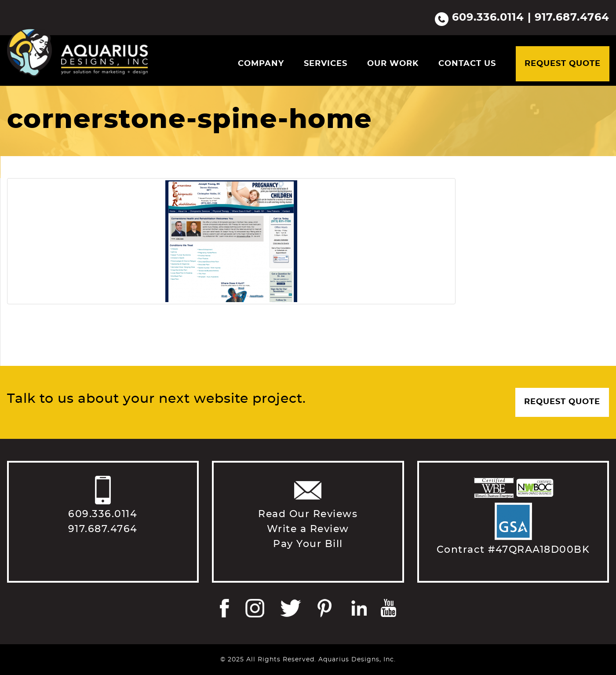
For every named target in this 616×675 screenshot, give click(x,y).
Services (326, 64)
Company (261, 64)
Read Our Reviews (308, 514)
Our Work (393, 64)
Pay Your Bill (308, 544)
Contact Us (467, 64)
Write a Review (308, 529)
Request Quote (563, 64)
